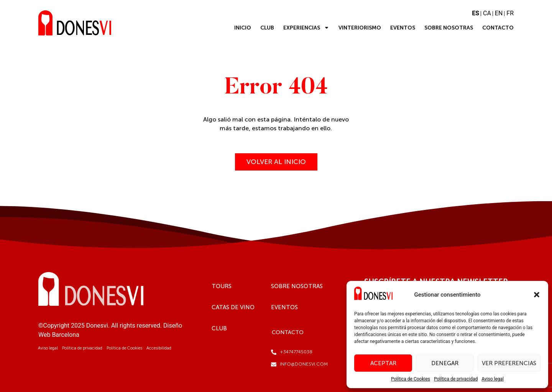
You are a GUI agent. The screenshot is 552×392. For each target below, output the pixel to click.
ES (476, 13)
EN (499, 13)
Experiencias (306, 28)
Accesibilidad (159, 348)
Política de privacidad (456, 379)
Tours (222, 286)
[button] (537, 295)
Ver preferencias (509, 363)
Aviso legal (493, 379)
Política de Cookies (411, 379)
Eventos (403, 28)
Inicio (243, 28)
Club (267, 28)
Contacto (498, 28)
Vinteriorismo (360, 28)
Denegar (445, 363)
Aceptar (383, 363)
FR (510, 13)
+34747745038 (296, 352)
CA (487, 13)
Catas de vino (233, 307)
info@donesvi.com (304, 364)
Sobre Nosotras (449, 28)
